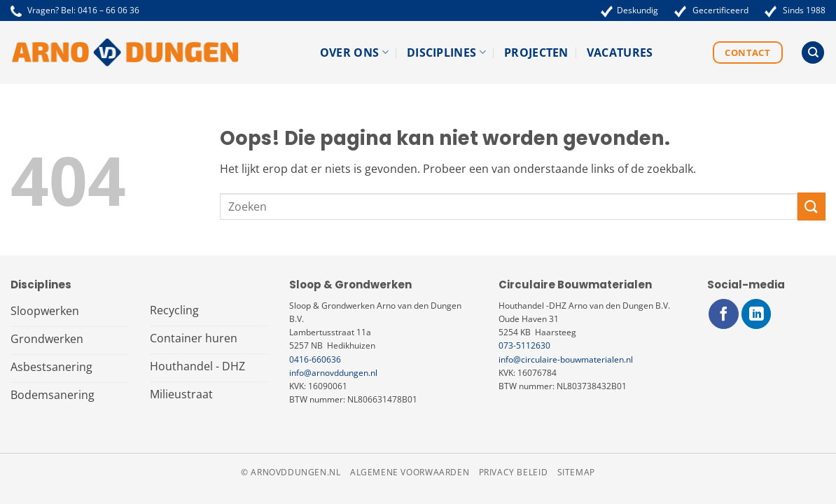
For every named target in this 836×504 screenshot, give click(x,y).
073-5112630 (524, 345)
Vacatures (620, 52)
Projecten (536, 52)
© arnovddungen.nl (291, 472)
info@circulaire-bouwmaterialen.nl (566, 359)
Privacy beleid (514, 472)
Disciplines (446, 52)
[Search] (813, 53)
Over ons (354, 52)
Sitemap (576, 472)
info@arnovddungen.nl (333, 373)
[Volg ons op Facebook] (724, 314)
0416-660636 (315, 359)
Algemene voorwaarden (410, 472)
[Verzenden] (811, 206)
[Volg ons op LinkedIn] (757, 314)
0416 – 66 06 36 (109, 10)
